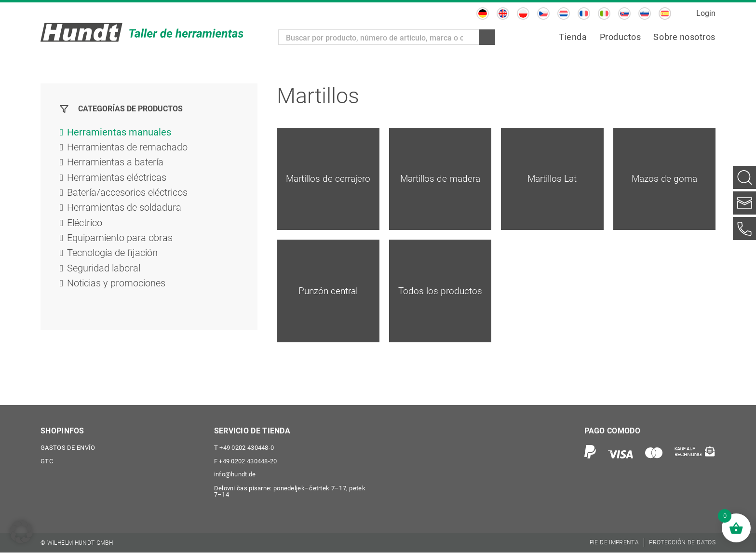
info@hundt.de (235, 475)
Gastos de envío (68, 448)
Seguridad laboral (104, 271)
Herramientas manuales (119, 133)
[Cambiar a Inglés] (503, 13)
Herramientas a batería (115, 163)
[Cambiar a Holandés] (564, 13)
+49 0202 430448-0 (244, 448)
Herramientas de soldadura (124, 210)
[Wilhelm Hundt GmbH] (142, 32)
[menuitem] (573, 37)
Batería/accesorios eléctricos (127, 194)
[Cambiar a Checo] (543, 13)
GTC (47, 462)
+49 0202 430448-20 (246, 462)
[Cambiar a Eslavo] (624, 13)
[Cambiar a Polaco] (523, 13)
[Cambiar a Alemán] (483, 13)
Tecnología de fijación (112, 256)
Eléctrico (85, 225)
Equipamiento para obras (120, 241)
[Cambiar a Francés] (584, 13)
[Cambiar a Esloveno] (645, 13)
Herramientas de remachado (127, 148)
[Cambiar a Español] (665, 13)
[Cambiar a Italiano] (604, 13)
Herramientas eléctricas (117, 179)
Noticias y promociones (116, 287)
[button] (21, 532)
